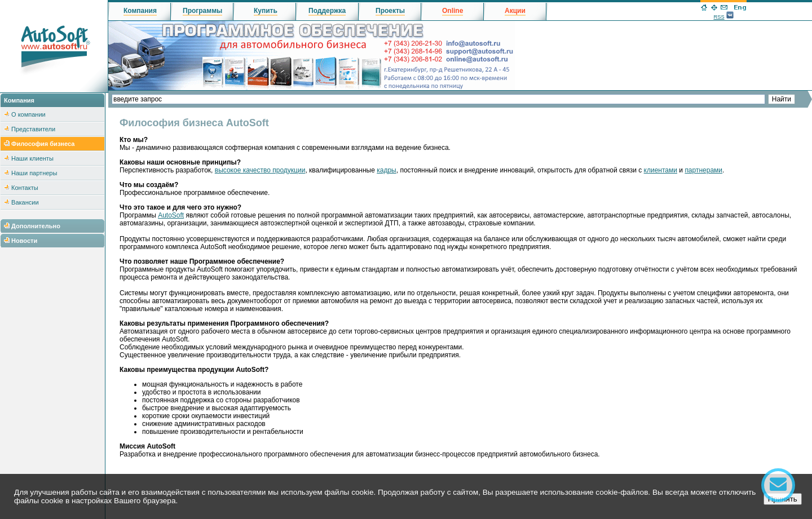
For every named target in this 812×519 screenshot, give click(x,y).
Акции (515, 11)
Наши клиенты (32, 158)
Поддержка (327, 11)
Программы (202, 11)
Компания (140, 11)
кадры (387, 170)
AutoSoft (171, 215)
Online (453, 11)
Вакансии (25, 202)
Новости (24, 241)
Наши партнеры (34, 173)
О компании (28, 114)
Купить (266, 11)
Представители (33, 129)
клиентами (661, 170)
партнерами (703, 170)
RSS (719, 17)
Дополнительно (36, 226)
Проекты (390, 11)
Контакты (25, 188)
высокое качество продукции (260, 170)
